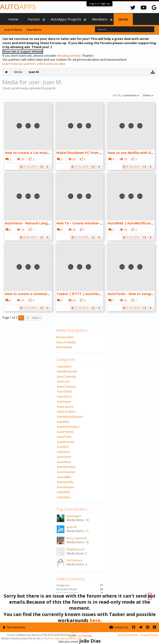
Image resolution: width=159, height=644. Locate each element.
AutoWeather (66, 467)
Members (100, 19)
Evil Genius (74, 560)
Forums (34, 19)
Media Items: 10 (78, 542)
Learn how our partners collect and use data (34, 64)
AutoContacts (66, 386)
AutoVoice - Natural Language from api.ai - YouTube (49, 223)
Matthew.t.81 (76, 549)
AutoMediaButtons (70, 417)
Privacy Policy (149, 635)
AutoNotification (68, 427)
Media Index (65, 337)
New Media (64, 347)
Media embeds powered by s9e (21, 638)
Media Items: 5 (77, 553)
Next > (37, 318)
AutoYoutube (66, 472)
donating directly (69, 56)
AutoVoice (64, 457)
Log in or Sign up (99, 3)
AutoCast (63, 381)
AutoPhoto (64, 437)
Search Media (66, 342)
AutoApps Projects (66, 19)
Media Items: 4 (77, 564)
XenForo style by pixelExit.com (63, 638)
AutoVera (63, 452)
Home (13, 19)
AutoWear (64, 462)
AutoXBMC (64, 477)
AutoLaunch (65, 407)
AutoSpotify (65, 482)
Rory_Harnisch (77, 538)
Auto (18, 7)
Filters (149, 95)
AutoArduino (66, 487)
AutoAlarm (64, 366)
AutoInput (64, 401)
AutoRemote (66, 442)
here (95, 620)
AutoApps (64, 497)
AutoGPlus (64, 397)
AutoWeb (63, 492)
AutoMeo (63, 422)
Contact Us (119, 627)
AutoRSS (63, 447)
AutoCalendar (67, 376)
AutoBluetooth (67, 371)
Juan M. (72, 527)
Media (123, 19)
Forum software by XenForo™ (42, 635)
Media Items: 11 (78, 531)
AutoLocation (66, 411)
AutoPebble (65, 432)
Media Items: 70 (78, 520)
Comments (131, 95)
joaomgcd (74, 516)
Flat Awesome (14, 627)
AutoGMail (64, 391)
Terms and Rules (128, 635)
